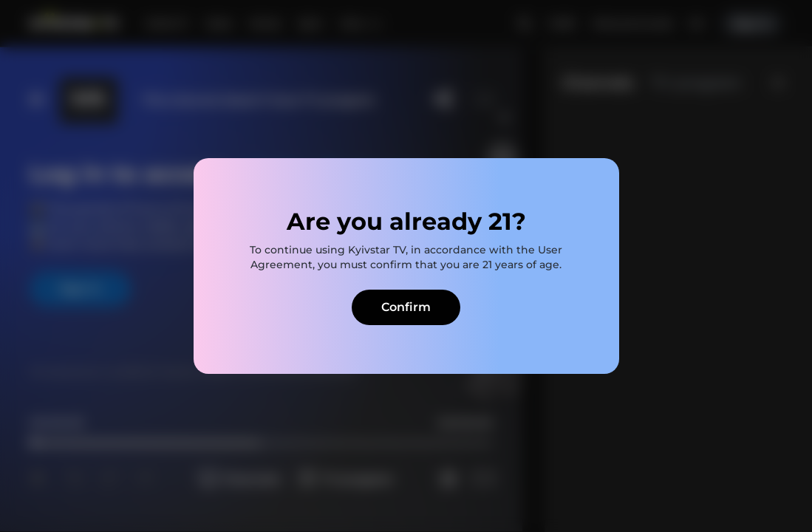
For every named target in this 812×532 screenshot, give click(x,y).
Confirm (406, 307)
